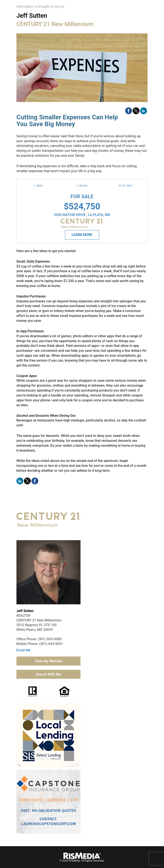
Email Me (23, 650)
